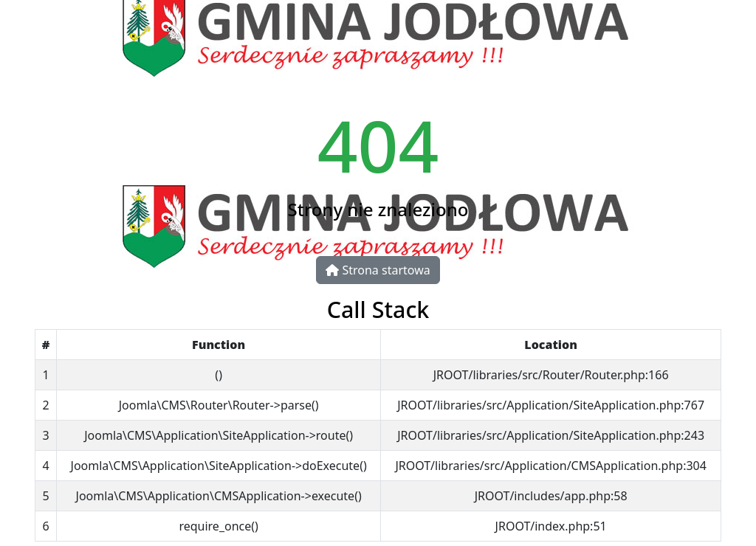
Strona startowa (378, 270)
